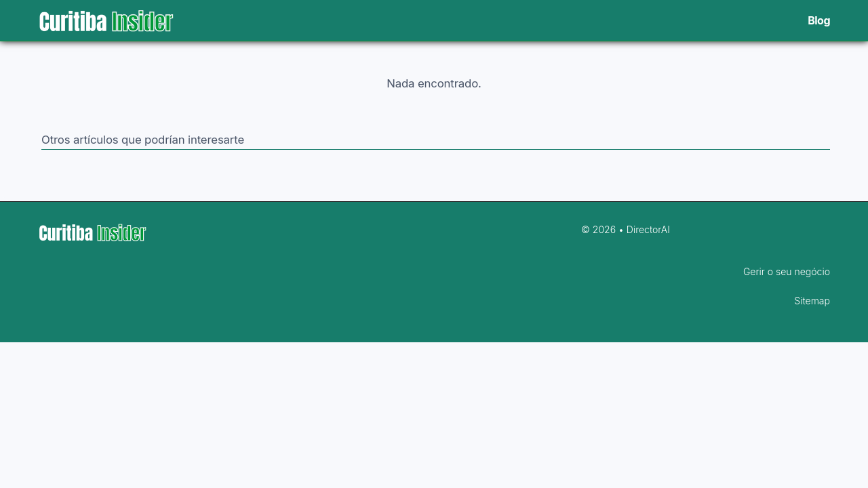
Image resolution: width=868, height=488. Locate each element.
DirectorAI (648, 229)
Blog (819, 20)
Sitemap (812, 301)
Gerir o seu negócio (787, 271)
